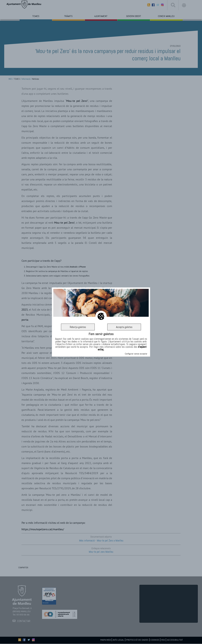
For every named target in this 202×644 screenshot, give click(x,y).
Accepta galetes (124, 327)
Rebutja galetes (78, 327)
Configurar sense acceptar (136, 354)
